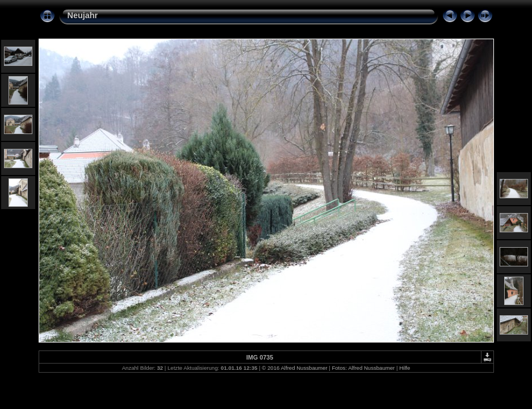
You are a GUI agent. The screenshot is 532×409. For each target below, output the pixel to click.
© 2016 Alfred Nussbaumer (294, 368)
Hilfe (405, 368)
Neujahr (83, 15)
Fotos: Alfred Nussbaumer (363, 368)
